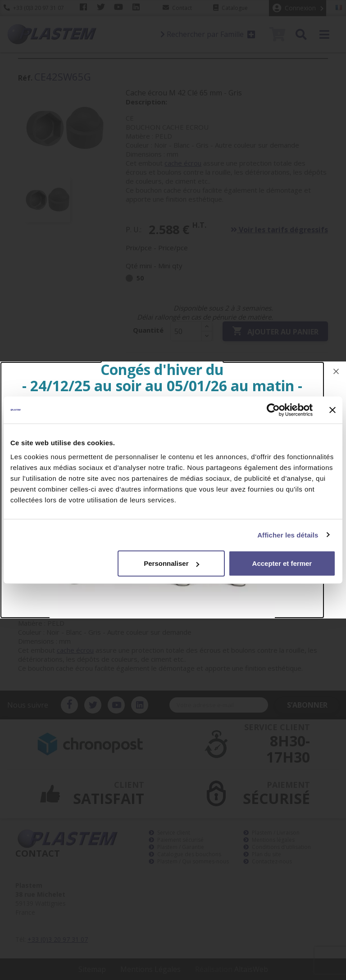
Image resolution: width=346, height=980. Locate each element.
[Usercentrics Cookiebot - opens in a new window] (273, 410)
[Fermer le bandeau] (332, 410)
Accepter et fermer (282, 563)
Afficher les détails (288, 535)
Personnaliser (171, 563)
